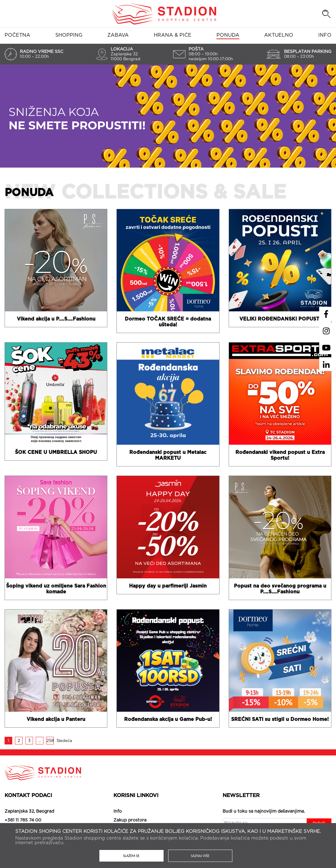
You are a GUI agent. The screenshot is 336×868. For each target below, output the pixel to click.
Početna (17, 35)
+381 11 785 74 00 (23, 820)
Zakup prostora (130, 820)
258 (50, 741)
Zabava (118, 35)
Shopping (69, 35)
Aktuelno (279, 35)
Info (325, 35)
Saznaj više (200, 856)
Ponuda (228, 35)
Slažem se (131, 856)
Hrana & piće (173, 35)
